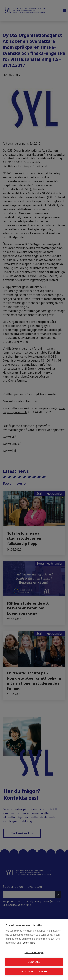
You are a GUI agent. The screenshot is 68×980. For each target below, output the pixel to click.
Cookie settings (34, 952)
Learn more (29, 943)
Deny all (34, 962)
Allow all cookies (34, 972)
